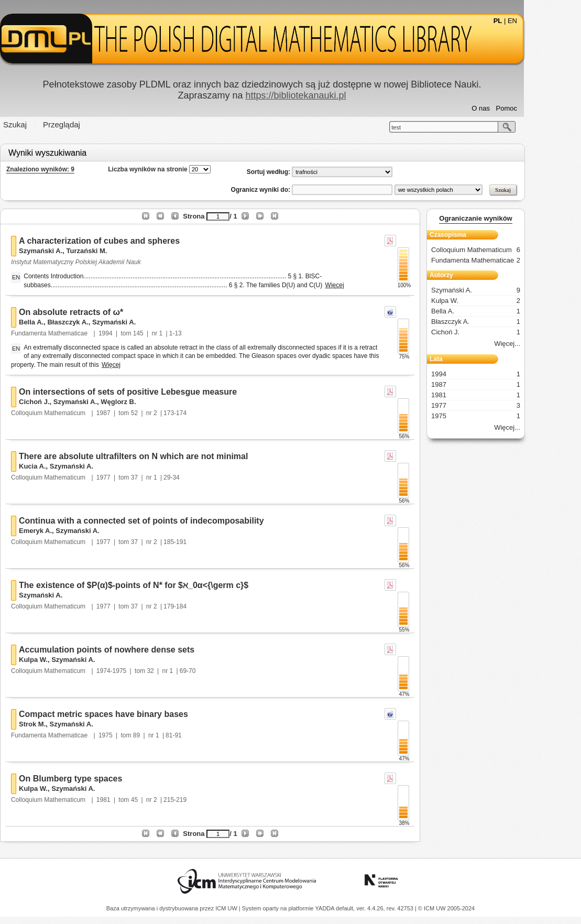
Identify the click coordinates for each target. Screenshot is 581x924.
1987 (132, 413)
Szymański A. (69, 251)
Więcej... (536, 344)
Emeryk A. (64, 531)
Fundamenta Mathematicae (79, 333)
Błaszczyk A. (96, 322)
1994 (134, 333)
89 (165, 735)
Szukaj (44, 124)
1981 (132, 800)
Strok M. (61, 724)
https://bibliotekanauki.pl (324, 95)
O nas (509, 108)
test (425, 127)
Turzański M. (115, 251)
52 (163, 413)
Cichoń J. (63, 402)
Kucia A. (61, 466)
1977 (132, 477)
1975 (134, 735)
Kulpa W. (62, 660)
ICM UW (227, 908)
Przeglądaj (90, 124)
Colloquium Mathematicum (78, 413)
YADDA (326, 908)
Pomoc (535, 108)
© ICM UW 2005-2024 (446, 908)
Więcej (363, 285)
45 (163, 800)
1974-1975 (140, 671)
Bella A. (60, 322)
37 (163, 477)
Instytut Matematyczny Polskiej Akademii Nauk (105, 262)
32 (179, 671)
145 (167, 333)
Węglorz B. (147, 402)
